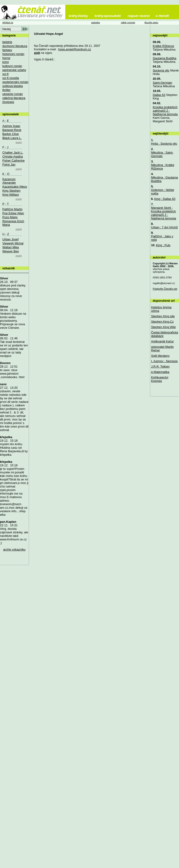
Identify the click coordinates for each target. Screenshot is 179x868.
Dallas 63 (159, 95)
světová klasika (13, 86)
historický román (13, 54)
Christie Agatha (13, 157)
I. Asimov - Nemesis (164, 361)
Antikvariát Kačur (162, 341)
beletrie (7, 42)
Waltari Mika (11, 247)
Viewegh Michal (13, 243)
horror (6, 58)
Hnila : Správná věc (164, 144)
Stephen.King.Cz (162, 322)
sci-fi (5, 74)
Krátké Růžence (163, 46)
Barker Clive (11, 134)
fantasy (7, 50)
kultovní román (12, 66)
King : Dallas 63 (165, 199)
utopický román (13, 94)
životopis (8, 102)
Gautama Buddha (164, 58)
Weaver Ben (11, 251)
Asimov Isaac (11, 126)
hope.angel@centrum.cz (75, 49)
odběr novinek (128, 22)
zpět (37, 53)
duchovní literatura (15, 46)
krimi (6, 62)
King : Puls (163, 245)
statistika (96, 22)
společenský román (15, 82)
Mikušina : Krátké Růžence (163, 167)
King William (11, 195)
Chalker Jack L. (13, 153)
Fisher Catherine (14, 161)
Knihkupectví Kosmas (160, 379)
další (19, 143)
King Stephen (11, 191)
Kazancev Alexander (9, 181)
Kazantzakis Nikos (15, 187)
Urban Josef (10, 239)
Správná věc (161, 70)
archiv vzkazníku (14, 549)
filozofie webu (151, 22)
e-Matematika (160, 372)
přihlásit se (8, 22)
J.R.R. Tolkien (160, 367)
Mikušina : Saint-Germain (162, 154)
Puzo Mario (10, 217)
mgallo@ (164, 283)
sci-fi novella (11, 78)
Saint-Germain (162, 83)
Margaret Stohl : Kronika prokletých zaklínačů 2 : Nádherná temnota (163, 213)
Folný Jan (9, 164)
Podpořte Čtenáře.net (165, 289)
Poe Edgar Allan (13, 213)
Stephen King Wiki (163, 327)
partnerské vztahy (14, 70)
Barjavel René (12, 130)
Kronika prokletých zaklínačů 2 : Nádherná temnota (165, 111)
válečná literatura (14, 98)
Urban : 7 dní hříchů (164, 227)
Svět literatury (160, 356)
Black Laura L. (12, 138)
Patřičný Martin (12, 209)
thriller (6, 90)
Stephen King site (163, 316)
